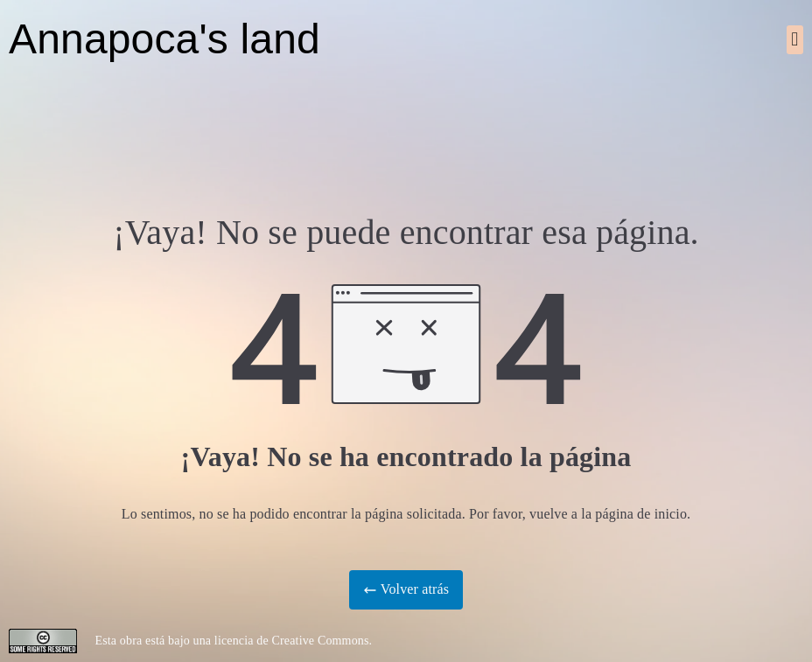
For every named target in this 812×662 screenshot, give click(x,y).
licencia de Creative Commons (292, 641)
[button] (795, 40)
